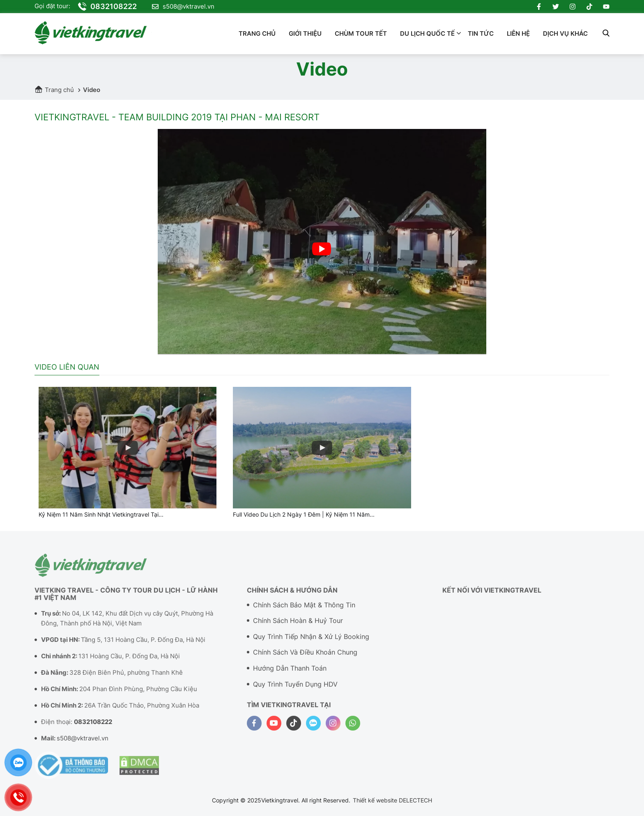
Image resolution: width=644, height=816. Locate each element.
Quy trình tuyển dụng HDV (295, 689)
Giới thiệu (305, 33)
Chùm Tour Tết (361, 33)
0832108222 (107, 7)
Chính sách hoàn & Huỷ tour (298, 625)
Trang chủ (257, 33)
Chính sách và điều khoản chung (305, 657)
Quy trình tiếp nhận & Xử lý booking (311, 641)
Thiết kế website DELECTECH (392, 800)
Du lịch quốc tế (427, 33)
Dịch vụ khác (565, 33)
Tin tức (481, 33)
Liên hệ (518, 33)
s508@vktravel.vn (183, 7)
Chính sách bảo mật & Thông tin (304, 609)
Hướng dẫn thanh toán (290, 673)
